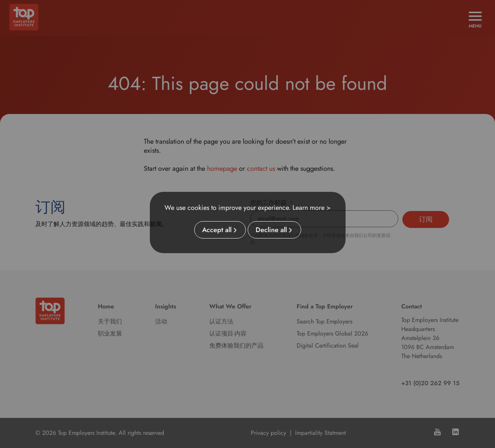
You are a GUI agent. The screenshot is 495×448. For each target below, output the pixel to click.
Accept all (217, 230)
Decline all (271, 230)
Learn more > (312, 208)
